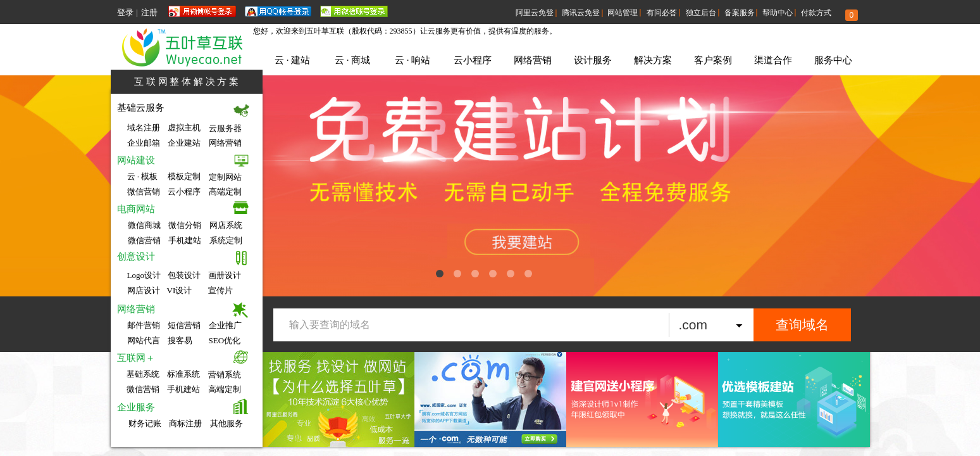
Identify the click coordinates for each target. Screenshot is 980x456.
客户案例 (713, 60)
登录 (125, 12)
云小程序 (473, 60)
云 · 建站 (292, 60)
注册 (149, 12)
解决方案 (653, 60)
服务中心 (833, 60)
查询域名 (802, 325)
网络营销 (533, 60)
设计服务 (593, 60)
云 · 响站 (412, 60)
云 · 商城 (352, 60)
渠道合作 (773, 60)
